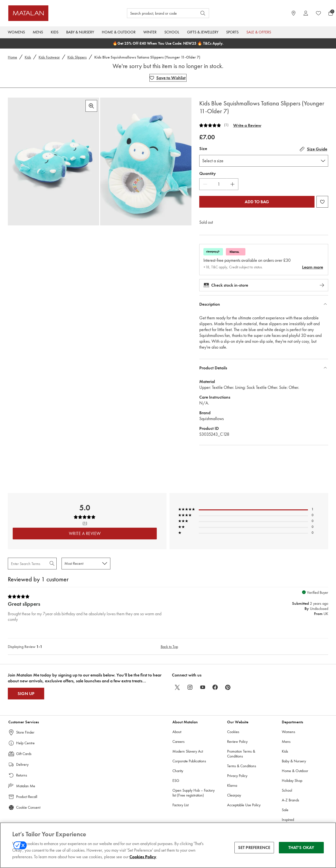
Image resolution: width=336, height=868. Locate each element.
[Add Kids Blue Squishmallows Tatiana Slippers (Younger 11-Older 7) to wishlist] (168, 78)
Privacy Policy (237, 776)
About (177, 732)
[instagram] (190, 687)
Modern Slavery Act (188, 751)
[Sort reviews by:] (86, 564)
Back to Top (169, 647)
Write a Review (247, 125)
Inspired (288, 820)
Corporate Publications (189, 761)
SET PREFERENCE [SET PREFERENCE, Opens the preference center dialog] (254, 848)
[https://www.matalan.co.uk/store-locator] (294, 13)
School (172, 32)
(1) (226, 125)
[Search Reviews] (32, 564)
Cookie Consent (28, 807)
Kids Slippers (77, 57)
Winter (150, 32)
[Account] (306, 13)
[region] (168, 845)
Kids (55, 32)
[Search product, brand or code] (158, 13)
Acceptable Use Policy (244, 805)
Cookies (233, 732)
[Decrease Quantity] (205, 184)
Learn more (313, 267)
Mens (38, 32)
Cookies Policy (143, 857)
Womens (16, 32)
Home (12, 57)
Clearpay (234, 795)
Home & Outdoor (119, 32)
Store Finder (25, 732)
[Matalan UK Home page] (49, 13)
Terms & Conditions (242, 766)
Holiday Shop (292, 781)
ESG (176, 781)
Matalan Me (26, 786)
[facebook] (215, 687)
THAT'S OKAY (301, 848)
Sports (232, 32)
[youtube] (203, 687)
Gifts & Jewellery (203, 32)
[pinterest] (228, 687)
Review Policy (237, 742)
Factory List (180, 805)
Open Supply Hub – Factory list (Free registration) (194, 793)
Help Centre (25, 743)
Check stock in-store (264, 285)
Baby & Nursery (80, 32)
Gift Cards (24, 754)
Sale (285, 810)
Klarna (232, 785)
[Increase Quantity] (232, 184)
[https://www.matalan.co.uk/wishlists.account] (318, 13)
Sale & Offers (259, 32)
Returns (22, 775)
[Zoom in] (91, 106)
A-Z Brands (290, 800)
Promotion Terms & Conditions (241, 754)
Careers (178, 742)
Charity (178, 771)
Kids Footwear (49, 57)
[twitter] (177, 687)
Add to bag (257, 202)
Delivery (22, 764)
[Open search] (203, 13)
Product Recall (27, 797)
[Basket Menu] (331, 13)
